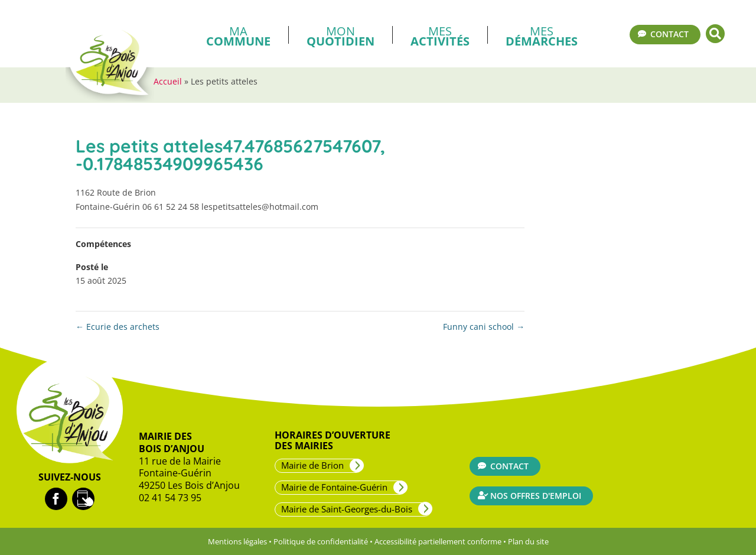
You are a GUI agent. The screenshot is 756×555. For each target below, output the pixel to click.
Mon (340, 35)
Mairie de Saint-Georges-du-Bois (347, 509)
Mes (440, 35)
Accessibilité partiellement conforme (438, 541)
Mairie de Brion (312, 465)
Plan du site (528, 541)
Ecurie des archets (118, 327)
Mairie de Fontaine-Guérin (334, 487)
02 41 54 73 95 (170, 498)
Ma (238, 35)
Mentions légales (237, 541)
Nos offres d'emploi (536, 496)
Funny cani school (484, 327)
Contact (669, 34)
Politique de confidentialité (321, 541)
